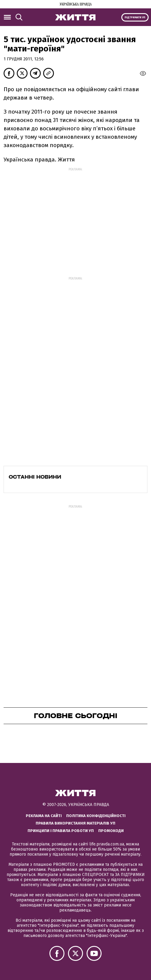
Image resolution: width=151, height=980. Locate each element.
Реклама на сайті (44, 816)
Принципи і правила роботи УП (61, 831)
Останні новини (35, 477)
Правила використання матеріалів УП (75, 823)
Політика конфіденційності (96, 816)
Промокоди (111, 831)
